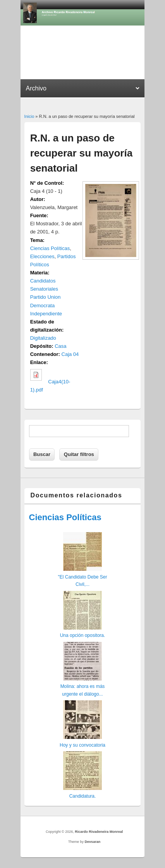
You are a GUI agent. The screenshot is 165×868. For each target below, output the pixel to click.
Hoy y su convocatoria (82, 745)
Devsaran (93, 842)
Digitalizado (43, 338)
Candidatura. (83, 796)
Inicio (29, 116)
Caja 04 (70, 354)
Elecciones (42, 256)
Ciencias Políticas (50, 248)
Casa (60, 346)
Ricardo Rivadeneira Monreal (99, 832)
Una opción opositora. (83, 635)
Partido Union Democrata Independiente (46, 305)
